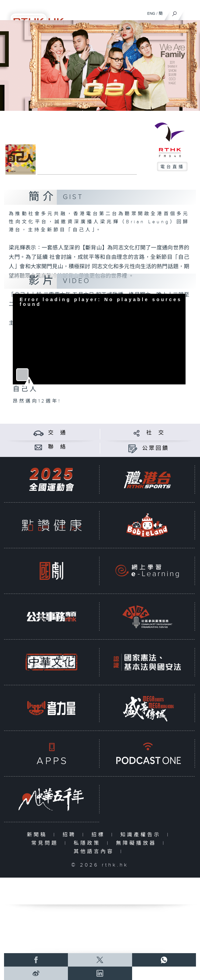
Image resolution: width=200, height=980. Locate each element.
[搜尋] (175, 12)
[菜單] (191, 12)
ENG (151, 13)
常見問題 (46, 843)
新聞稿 (38, 835)
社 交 (156, 433)
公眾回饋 (156, 448)
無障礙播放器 (138, 843)
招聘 (71, 835)
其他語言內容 (95, 852)
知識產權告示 (142, 835)
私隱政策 (89, 843)
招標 (100, 835)
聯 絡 (57, 447)
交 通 (57, 433)
